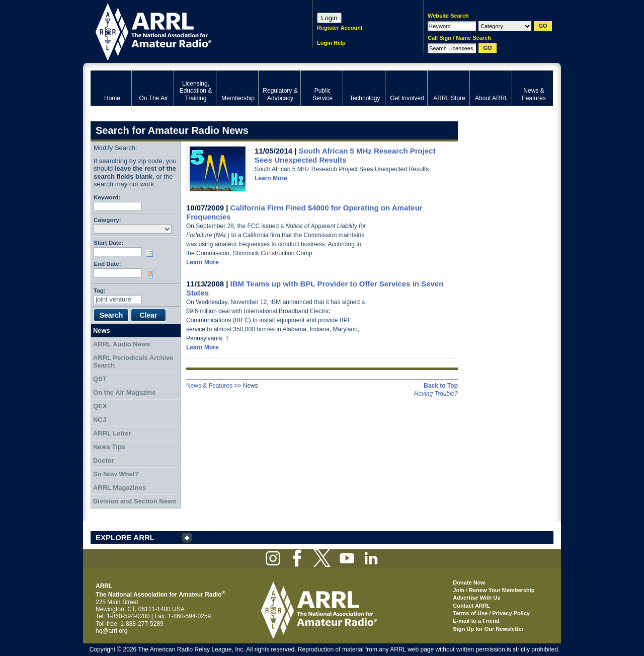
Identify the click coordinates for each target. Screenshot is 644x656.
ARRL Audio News (122, 344)
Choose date (151, 253)
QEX (100, 406)
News (102, 331)
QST (100, 379)
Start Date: (108, 242)
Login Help (331, 43)
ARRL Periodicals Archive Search (133, 362)
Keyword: (107, 197)
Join (459, 590)
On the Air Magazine (124, 392)
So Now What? (116, 474)
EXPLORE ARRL (125, 537)
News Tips (109, 447)
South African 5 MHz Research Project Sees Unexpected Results (345, 155)
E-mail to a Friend (476, 621)
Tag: (100, 290)
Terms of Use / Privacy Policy (491, 613)
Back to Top (441, 386)
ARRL (188, 30)
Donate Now (469, 582)
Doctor (104, 460)
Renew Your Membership (502, 590)
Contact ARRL (471, 606)
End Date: (107, 264)
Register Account (340, 28)
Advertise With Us (476, 598)
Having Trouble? (436, 394)
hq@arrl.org (112, 631)
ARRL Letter (112, 433)
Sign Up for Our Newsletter (488, 629)
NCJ (100, 420)
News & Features (209, 386)
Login (329, 18)
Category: (107, 220)
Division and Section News (135, 501)
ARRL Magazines (119, 488)
